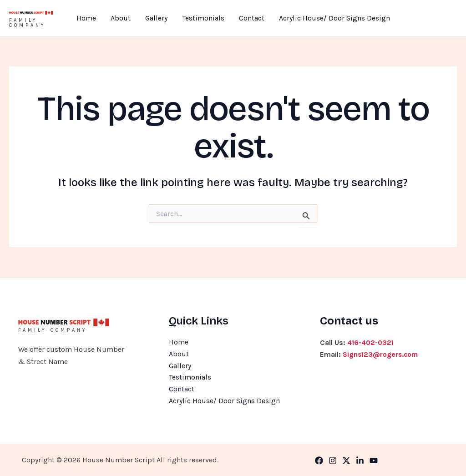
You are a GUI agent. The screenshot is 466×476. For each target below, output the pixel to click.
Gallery (160, 18)
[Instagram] (333, 461)
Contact (241, 18)
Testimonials (200, 18)
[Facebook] (319, 461)
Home (104, 18)
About (132, 18)
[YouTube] (374, 461)
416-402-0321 (371, 341)
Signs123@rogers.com (382, 353)
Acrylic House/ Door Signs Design (316, 18)
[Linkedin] (360, 461)
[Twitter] (346, 461)
